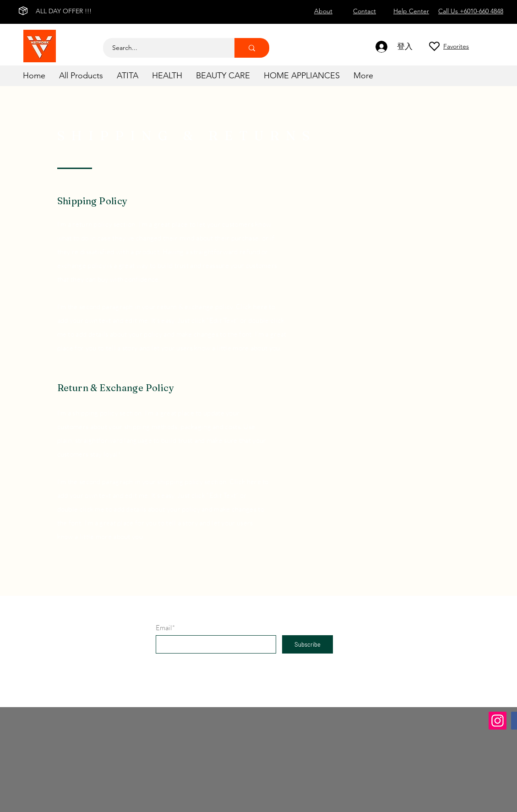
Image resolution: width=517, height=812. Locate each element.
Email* (165, 628)
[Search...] (164, 48)
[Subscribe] (307, 644)
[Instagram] (498, 721)
